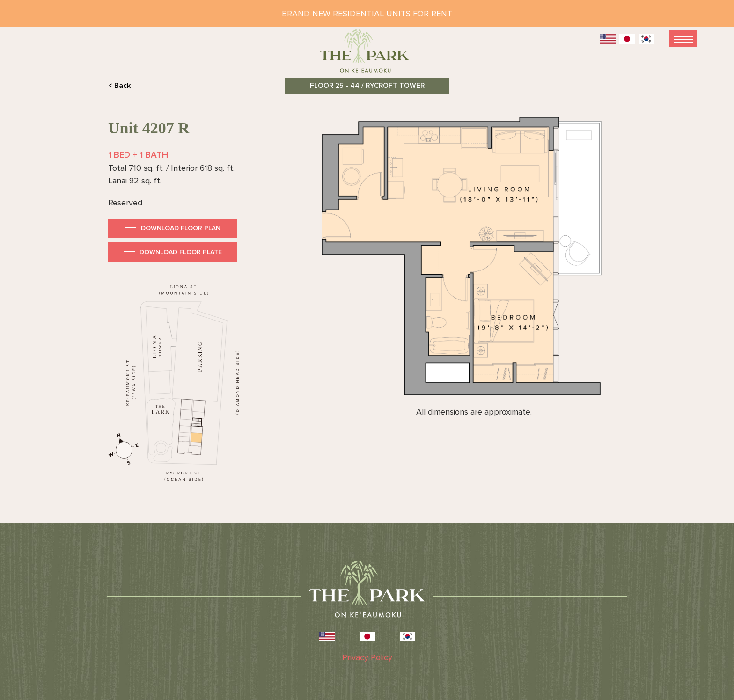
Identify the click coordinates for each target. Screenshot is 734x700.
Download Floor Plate (181, 252)
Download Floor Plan (181, 228)
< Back (119, 86)
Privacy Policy (367, 657)
